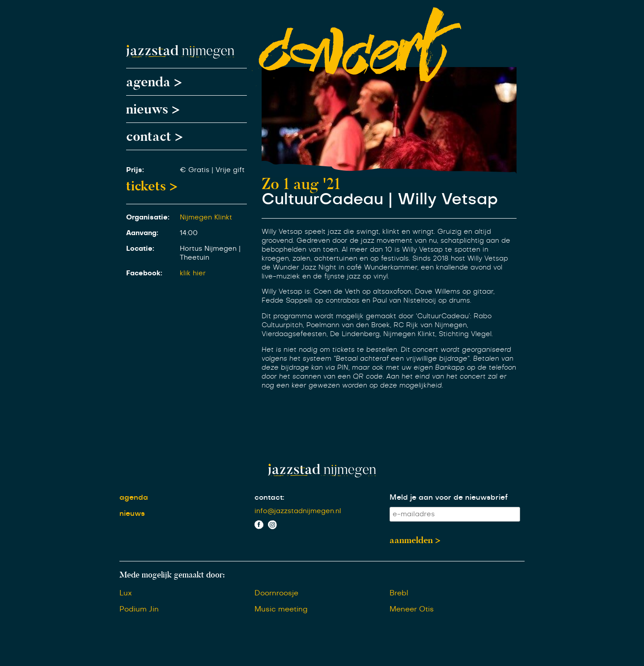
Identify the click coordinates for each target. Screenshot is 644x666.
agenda (134, 497)
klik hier (193, 273)
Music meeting (281, 609)
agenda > (154, 82)
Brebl (399, 593)
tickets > (152, 186)
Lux (126, 593)
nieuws (132, 514)
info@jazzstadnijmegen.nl (298, 511)
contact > (155, 136)
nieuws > (153, 109)
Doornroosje (276, 593)
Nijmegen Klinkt (206, 217)
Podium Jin (139, 609)
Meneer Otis (412, 609)
